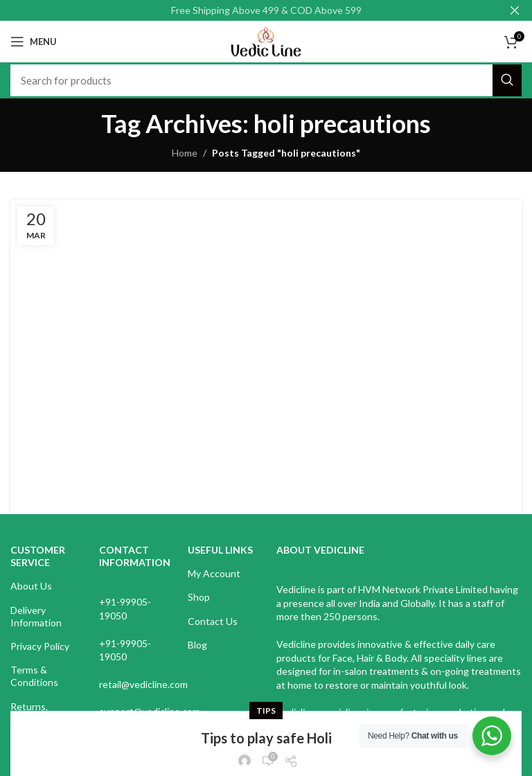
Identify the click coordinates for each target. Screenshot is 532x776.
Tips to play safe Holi (266, 240)
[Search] (266, 80)
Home (185, 153)
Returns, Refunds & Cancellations (40, 719)
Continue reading (266, 324)
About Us (31, 586)
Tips (266, 212)
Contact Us (213, 621)
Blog (197, 645)
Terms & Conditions (34, 676)
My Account (214, 573)
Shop (199, 597)
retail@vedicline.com (143, 684)
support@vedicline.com (150, 711)
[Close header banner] (515, 10)
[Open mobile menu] (34, 42)
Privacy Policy (40, 646)
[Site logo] (266, 41)
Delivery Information (36, 616)
